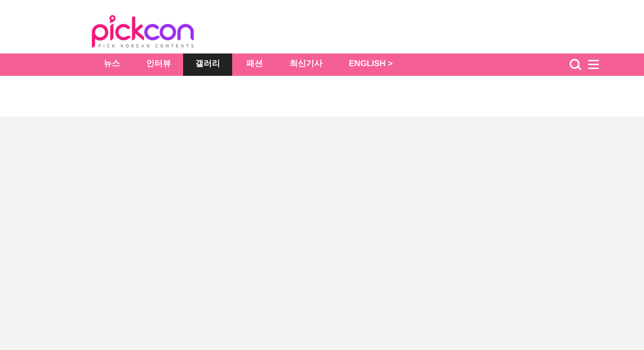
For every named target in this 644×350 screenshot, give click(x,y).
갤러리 (208, 63)
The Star (157, 33)
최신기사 (306, 63)
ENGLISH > (371, 63)
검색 (576, 65)
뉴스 (112, 63)
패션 (254, 63)
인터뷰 (159, 63)
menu (598, 65)
